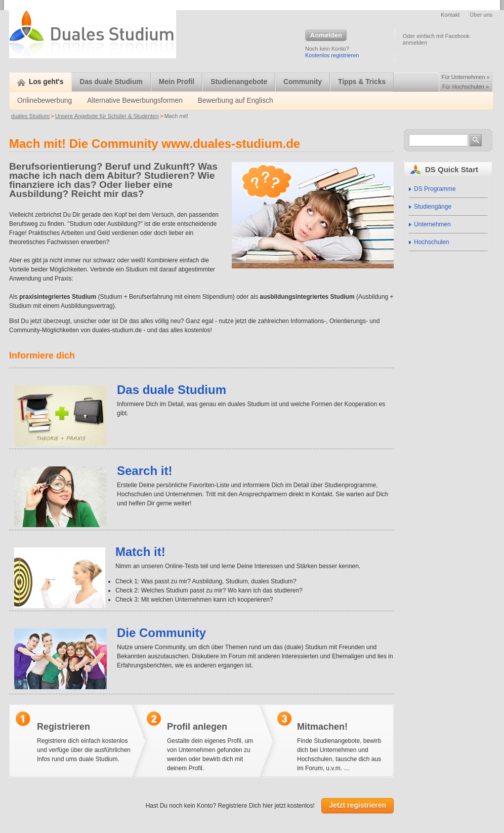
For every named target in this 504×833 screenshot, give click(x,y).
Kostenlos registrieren (332, 55)
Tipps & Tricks (362, 82)
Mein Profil (177, 82)
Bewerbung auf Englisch (236, 101)
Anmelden (326, 36)
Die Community (161, 633)
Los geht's (40, 82)
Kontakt (450, 15)
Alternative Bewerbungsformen (135, 101)
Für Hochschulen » (466, 87)
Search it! (144, 471)
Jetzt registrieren (358, 805)
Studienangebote (239, 82)
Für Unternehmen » (465, 77)
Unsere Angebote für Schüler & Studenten (107, 116)
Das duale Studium (111, 82)
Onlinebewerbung (45, 101)
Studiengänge (433, 207)
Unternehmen (432, 224)
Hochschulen (431, 242)
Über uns (481, 15)
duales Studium (30, 116)
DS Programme (435, 189)
